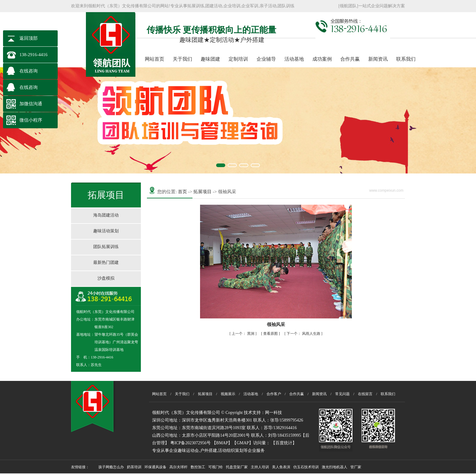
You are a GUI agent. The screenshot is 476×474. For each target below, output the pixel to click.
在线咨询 (29, 71)
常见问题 (342, 394)
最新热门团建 (106, 262)
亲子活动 (268, 6)
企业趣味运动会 (184, 450)
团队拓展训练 (106, 247)
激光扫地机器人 (335, 467)
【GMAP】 (243, 443)
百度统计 (284, 443)
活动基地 (294, 59)
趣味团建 (210, 59)
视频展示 (228, 394)
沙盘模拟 (106, 278)
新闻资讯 (378, 59)
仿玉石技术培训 (306, 467)
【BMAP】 (222, 443)
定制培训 (238, 59)
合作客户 (274, 394)
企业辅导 (266, 59)
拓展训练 (196, 6)
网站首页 (155, 59)
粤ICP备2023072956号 (191, 443)
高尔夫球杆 (178, 467)
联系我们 (406, 59)
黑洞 (243, 334)
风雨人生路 (304, 334)
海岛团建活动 (106, 215)
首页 (182, 192)
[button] (221, 165)
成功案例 (322, 59)
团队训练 (286, 6)
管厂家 (356, 467)
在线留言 (365, 394)
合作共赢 (350, 59)
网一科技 (274, 413)
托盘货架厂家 (237, 467)
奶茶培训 (134, 467)
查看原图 (271, 334)
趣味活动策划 (106, 231)
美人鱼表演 (281, 467)
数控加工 (198, 467)
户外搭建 (209, 450)
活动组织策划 (231, 450)
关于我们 (182, 59)
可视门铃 (216, 467)
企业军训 (250, 6)
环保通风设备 (155, 467)
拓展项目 (202, 192)
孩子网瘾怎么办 (111, 467)
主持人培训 (260, 467)
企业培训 (232, 6)
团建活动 (214, 6)
